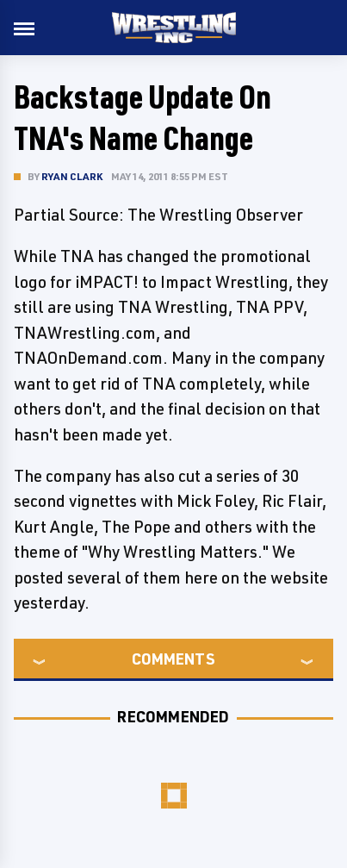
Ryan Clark (72, 176)
